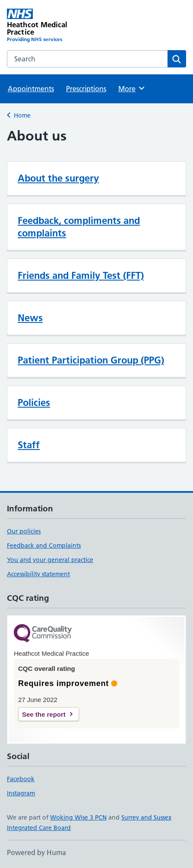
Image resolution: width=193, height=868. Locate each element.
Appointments (31, 89)
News (30, 318)
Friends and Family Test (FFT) (81, 275)
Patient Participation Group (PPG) (91, 360)
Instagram (21, 793)
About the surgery (58, 178)
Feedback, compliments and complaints (79, 227)
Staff (29, 445)
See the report (44, 714)
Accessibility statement (38, 574)
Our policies (24, 531)
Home (22, 115)
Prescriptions (86, 89)
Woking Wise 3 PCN (78, 817)
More (132, 88)
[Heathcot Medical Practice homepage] (52, 26)
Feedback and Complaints (44, 546)
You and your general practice (50, 560)
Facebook (21, 779)
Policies (34, 402)
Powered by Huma (36, 852)
